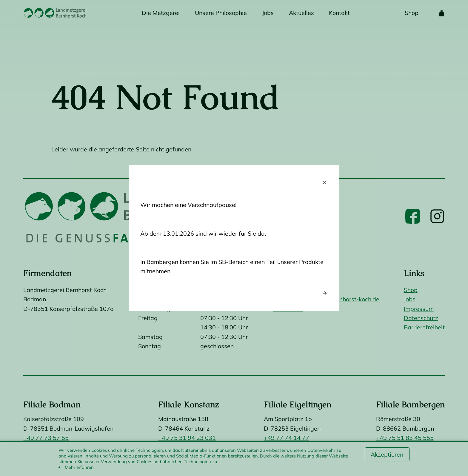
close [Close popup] (325, 182)
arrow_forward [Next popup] (325, 293)
